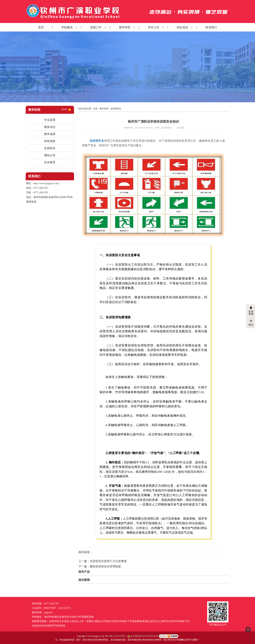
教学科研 (125, 27)
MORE (66, 110)
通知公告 (50, 155)
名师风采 (50, 148)
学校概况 (67, 27)
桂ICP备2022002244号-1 (116, 636)
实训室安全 (116, 109)
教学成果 (50, 134)
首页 (41, 27)
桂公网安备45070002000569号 (143, 636)
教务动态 (50, 127)
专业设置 (50, 120)
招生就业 (182, 27)
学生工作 (154, 27)
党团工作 (96, 27)
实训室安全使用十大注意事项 (108, 561)
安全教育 (50, 162)
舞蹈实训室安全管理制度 (105, 566)
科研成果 (50, 141)
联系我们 (211, 27)
